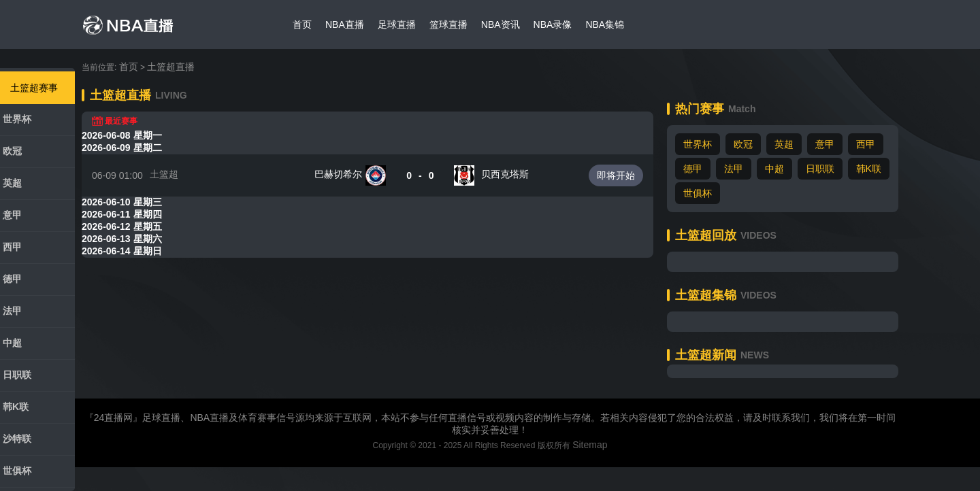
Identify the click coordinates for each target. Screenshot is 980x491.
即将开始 (616, 175)
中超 (12, 343)
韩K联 (16, 407)
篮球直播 (448, 24)
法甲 (12, 311)
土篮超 (164, 174)
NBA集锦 (605, 24)
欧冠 (12, 151)
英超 (12, 183)
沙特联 (17, 439)
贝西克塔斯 (505, 174)
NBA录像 (553, 24)
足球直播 (397, 24)
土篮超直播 (171, 67)
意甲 (12, 215)
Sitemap (590, 445)
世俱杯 (17, 471)
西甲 (12, 247)
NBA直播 (345, 24)
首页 (302, 24)
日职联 (17, 375)
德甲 (12, 279)
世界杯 (17, 119)
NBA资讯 (501, 24)
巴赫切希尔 (338, 174)
